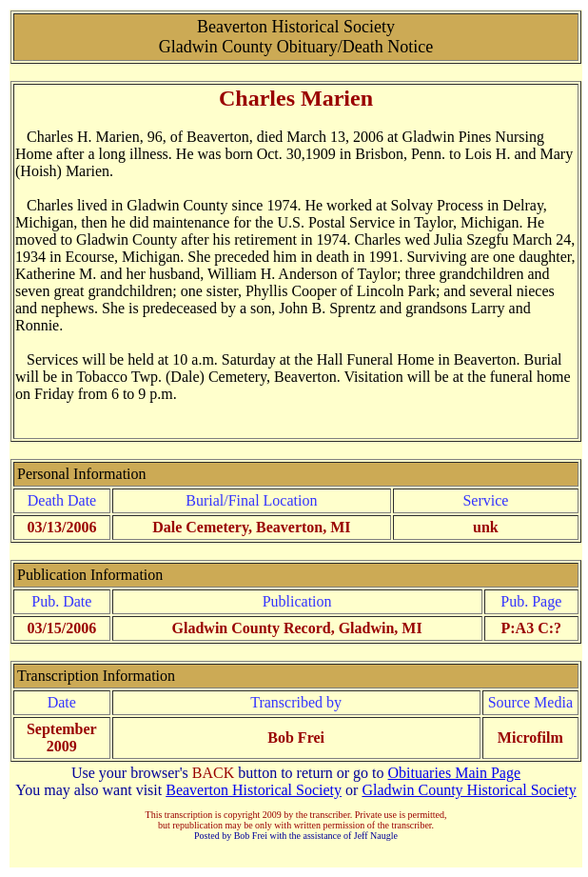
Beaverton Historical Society (254, 790)
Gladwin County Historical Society (469, 790)
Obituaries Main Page (455, 773)
